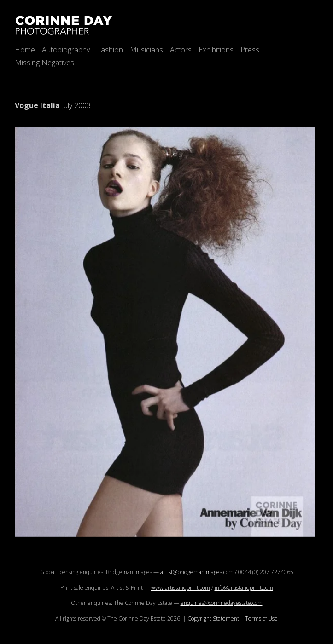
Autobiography (66, 50)
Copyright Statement (213, 618)
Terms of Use (261, 618)
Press (250, 50)
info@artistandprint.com (244, 588)
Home (25, 50)
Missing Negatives (44, 63)
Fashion (110, 50)
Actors (181, 50)
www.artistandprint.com (181, 588)
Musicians (146, 50)
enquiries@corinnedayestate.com (222, 603)
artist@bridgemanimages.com (197, 572)
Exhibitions (216, 50)
